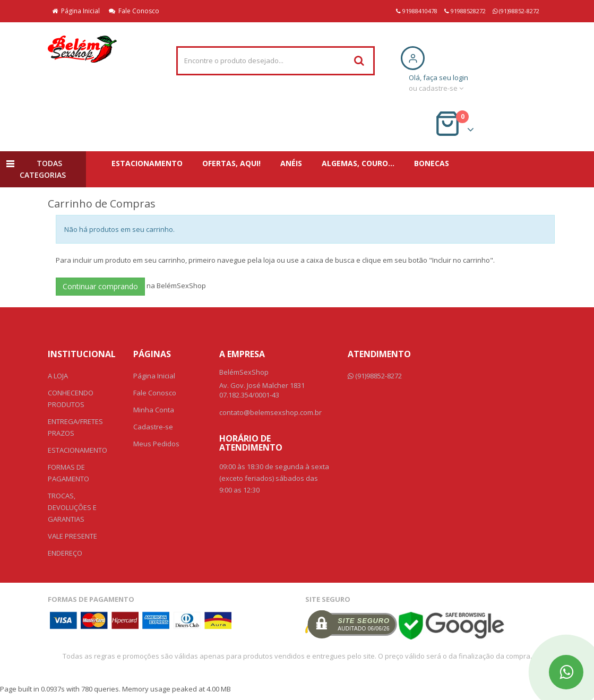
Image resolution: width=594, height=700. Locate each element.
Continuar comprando (100, 286)
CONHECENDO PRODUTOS (71, 399)
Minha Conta (154, 410)
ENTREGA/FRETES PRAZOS (75, 427)
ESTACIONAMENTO (147, 163)
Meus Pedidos (156, 444)
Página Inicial (76, 11)
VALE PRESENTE (72, 536)
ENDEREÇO (65, 553)
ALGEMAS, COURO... (358, 163)
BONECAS (432, 163)
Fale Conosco (134, 11)
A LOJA (58, 376)
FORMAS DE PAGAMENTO (68, 473)
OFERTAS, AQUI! (231, 163)
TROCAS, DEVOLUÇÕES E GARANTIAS (72, 507)
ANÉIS (291, 163)
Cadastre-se (153, 427)
